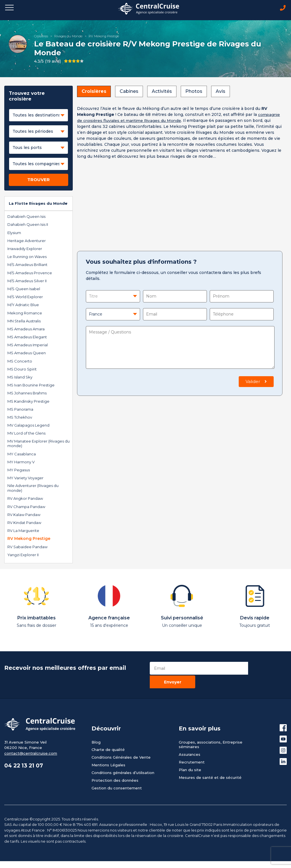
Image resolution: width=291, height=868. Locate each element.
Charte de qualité (108, 736)
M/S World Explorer (25, 297)
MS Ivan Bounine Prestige (31, 386)
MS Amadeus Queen (27, 354)
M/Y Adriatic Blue (23, 306)
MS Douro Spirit (22, 370)
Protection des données (115, 767)
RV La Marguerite (23, 531)
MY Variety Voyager (25, 478)
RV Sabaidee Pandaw (27, 547)
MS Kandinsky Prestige (28, 402)
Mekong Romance (25, 314)
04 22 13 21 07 (25, 753)
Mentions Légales (108, 752)
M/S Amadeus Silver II (27, 281)
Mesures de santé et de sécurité (210, 764)
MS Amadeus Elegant (27, 337)
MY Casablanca (22, 455)
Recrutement (192, 749)
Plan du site (190, 756)
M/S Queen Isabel (24, 289)
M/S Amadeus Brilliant (27, 265)
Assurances (190, 741)
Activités (162, 92)
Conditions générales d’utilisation (123, 759)
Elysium (14, 233)
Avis (221, 92)
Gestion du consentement (117, 775)
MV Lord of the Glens (26, 434)
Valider (256, 382)
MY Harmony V (21, 462)
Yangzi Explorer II (23, 555)
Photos (194, 92)
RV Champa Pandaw (26, 507)
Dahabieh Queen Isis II (28, 225)
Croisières (41, 37)
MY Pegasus (19, 470)
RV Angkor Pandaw (25, 499)
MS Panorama (20, 410)
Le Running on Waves (27, 257)
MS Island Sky (20, 378)
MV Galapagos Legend (28, 426)
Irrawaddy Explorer (25, 249)
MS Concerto (20, 362)
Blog (96, 728)
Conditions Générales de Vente (121, 744)
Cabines (129, 92)
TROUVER (39, 180)
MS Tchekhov (20, 418)
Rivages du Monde (68, 37)
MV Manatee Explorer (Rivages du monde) (39, 444)
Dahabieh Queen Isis (26, 217)
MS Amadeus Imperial (28, 346)
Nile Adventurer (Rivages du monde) (33, 489)
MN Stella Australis (24, 322)
